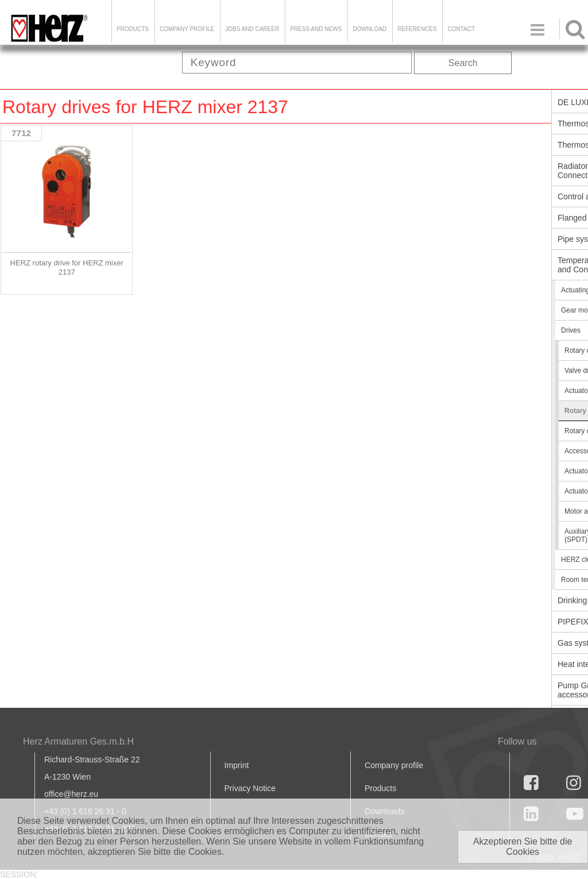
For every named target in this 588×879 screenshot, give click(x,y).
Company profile (394, 765)
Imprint (237, 765)
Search (463, 63)
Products (133, 29)
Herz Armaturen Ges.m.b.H (78, 741)
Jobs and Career (252, 29)
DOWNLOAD (370, 29)
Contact (461, 29)
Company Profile (187, 29)
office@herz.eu (71, 794)
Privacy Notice (250, 788)
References (417, 29)
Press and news (316, 29)
